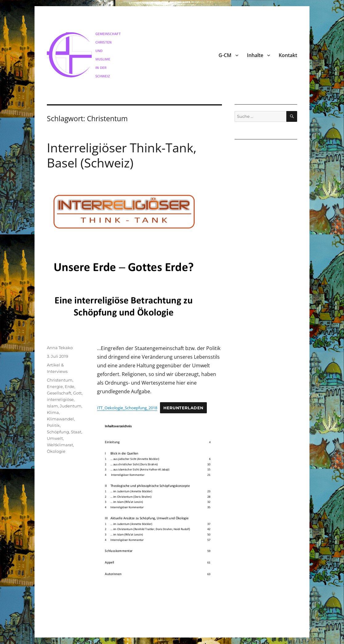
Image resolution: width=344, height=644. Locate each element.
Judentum (71, 406)
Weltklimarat (60, 445)
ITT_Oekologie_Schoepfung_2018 (127, 408)
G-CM (225, 55)
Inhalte (255, 55)
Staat (76, 432)
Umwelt (55, 438)
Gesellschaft (59, 393)
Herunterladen (183, 408)
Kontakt (288, 55)
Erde (70, 386)
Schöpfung (58, 432)
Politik (53, 425)
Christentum (60, 380)
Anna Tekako (60, 348)
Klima (53, 412)
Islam (52, 406)
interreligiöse (60, 399)
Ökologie (56, 451)
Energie (55, 386)
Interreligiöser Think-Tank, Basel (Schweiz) (122, 155)
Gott (77, 393)
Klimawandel (60, 419)
